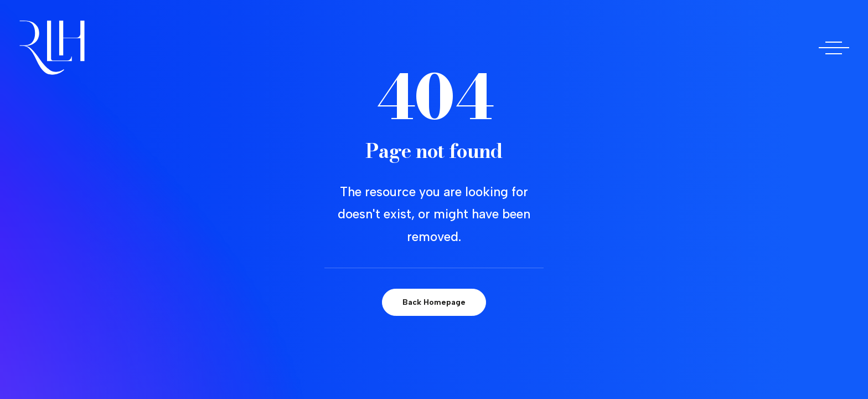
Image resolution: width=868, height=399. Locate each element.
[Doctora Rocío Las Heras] (52, 48)
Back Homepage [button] (434, 302)
